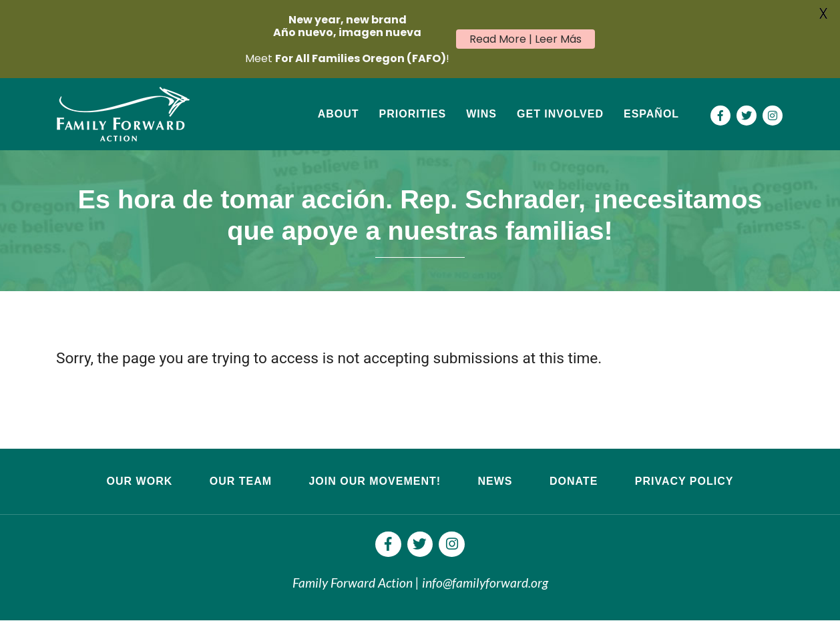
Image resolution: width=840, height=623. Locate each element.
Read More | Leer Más (526, 39)
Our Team (241, 481)
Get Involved (560, 114)
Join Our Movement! (375, 481)
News (495, 481)
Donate (574, 481)
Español (651, 114)
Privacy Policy (684, 481)
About (339, 114)
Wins (481, 114)
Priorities (413, 114)
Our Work (140, 481)
